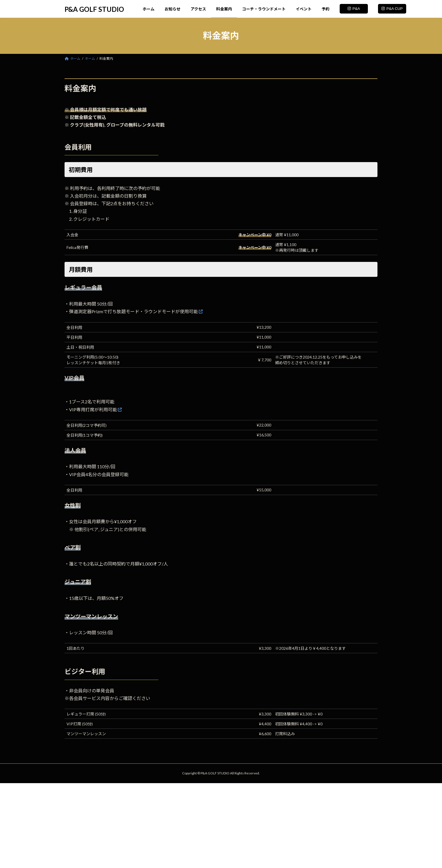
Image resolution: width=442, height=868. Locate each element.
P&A (354, 9)
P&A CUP (392, 9)
